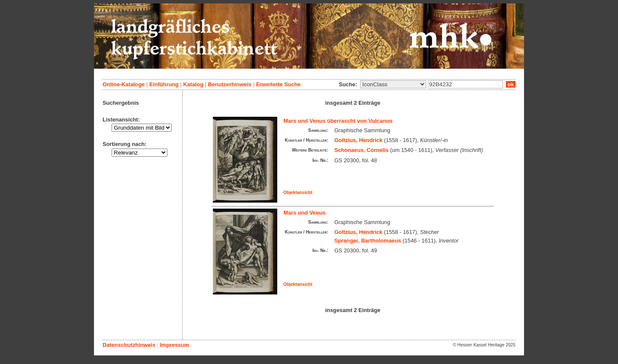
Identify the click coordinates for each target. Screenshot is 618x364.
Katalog (193, 84)
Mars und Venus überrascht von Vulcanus (338, 121)
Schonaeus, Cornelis (362, 150)
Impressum (174, 345)
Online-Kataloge (124, 84)
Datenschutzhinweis (129, 345)
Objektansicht (298, 193)
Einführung (164, 84)
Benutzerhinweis (230, 84)
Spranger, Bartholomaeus (368, 241)
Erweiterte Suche (279, 84)
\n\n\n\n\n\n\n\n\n (393, 84)
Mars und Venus (305, 213)
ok (511, 84)
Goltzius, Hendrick (358, 140)
